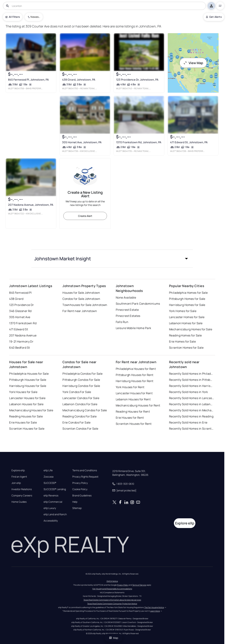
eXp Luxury (50, 508)
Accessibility (51, 521)
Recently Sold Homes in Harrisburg (191, 386)
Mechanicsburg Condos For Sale (85, 410)
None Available (126, 297)
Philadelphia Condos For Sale (82, 374)
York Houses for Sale (23, 392)
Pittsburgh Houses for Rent (134, 375)
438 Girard (16, 299)
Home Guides (19, 502)
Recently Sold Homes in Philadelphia (191, 374)
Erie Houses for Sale (23, 422)
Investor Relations (22, 489)
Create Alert (85, 216)
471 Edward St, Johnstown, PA (189, 142)
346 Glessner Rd (20, 311)
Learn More (155, 611)
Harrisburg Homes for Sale (187, 305)
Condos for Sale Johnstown (81, 299)
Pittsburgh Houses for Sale (28, 380)
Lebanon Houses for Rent (133, 399)
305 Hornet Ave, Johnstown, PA (82, 142)
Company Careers (22, 496)
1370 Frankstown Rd (23, 323)
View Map (193, 63)
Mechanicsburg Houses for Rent (138, 405)
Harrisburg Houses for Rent (134, 381)
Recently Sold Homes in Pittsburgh (191, 380)
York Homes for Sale (183, 311)
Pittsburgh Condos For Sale (81, 380)
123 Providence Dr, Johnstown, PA (137, 80)
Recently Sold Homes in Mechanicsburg (191, 410)
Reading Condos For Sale (79, 416)
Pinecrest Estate (127, 310)
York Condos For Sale (77, 392)
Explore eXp (18, 470)
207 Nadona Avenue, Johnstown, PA (31, 205)
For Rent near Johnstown (80, 311)
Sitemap (77, 508)
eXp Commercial (53, 502)
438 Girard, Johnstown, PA (79, 80)
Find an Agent (19, 477)
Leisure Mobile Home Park (134, 328)
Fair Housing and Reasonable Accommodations (112, 589)
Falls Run (122, 322)
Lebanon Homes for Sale (186, 323)
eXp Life (48, 470)
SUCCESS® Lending (55, 489)
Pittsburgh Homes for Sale (187, 299)
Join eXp (16, 483)
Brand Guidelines (82, 496)
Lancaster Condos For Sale (81, 398)
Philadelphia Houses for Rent (136, 369)
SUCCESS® (50, 483)
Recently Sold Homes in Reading (191, 416)
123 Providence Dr (21, 305)
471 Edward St (19, 329)
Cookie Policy (80, 489)
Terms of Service (139, 585)
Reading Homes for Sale (185, 335)
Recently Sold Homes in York (189, 392)
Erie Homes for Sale (182, 341)
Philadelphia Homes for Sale (188, 293)
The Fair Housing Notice (154, 607)
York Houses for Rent (130, 387)
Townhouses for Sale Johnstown (85, 305)
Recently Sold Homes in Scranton (191, 429)
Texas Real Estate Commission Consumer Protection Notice (112, 604)
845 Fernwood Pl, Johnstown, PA (28, 80)
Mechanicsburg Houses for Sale (31, 410)
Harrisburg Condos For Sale (81, 386)
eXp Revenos (51, 496)
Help (75, 502)
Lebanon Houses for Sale (26, 404)
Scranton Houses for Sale (27, 429)
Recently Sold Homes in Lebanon (191, 404)
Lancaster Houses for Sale (27, 398)
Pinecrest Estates (128, 316)
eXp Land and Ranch (55, 514)
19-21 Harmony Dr (21, 341)
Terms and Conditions (85, 470)
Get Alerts (214, 17)
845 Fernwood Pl (20, 293)
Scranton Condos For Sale (80, 429)
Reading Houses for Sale (26, 416)
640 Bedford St (19, 348)
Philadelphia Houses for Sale (29, 374)
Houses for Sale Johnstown (81, 293)
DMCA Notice (112, 581)
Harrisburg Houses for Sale (28, 386)
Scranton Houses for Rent (134, 424)
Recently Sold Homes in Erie (188, 422)
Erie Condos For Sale (77, 422)
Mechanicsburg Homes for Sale (191, 329)
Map (114, 638)
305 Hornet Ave (20, 317)
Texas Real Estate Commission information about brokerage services (112, 600)
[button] (112, 259)
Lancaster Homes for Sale (187, 317)
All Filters (13, 17)
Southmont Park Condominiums (138, 304)
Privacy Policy (80, 483)
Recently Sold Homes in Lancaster (191, 398)
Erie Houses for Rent (130, 418)
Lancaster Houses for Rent (134, 393)
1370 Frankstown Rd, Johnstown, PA (139, 142)
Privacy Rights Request (85, 477)
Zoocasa (49, 477)
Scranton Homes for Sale (186, 348)
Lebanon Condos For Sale (80, 404)
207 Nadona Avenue (23, 335)
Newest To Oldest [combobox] (35, 17)
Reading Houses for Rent (133, 411)
